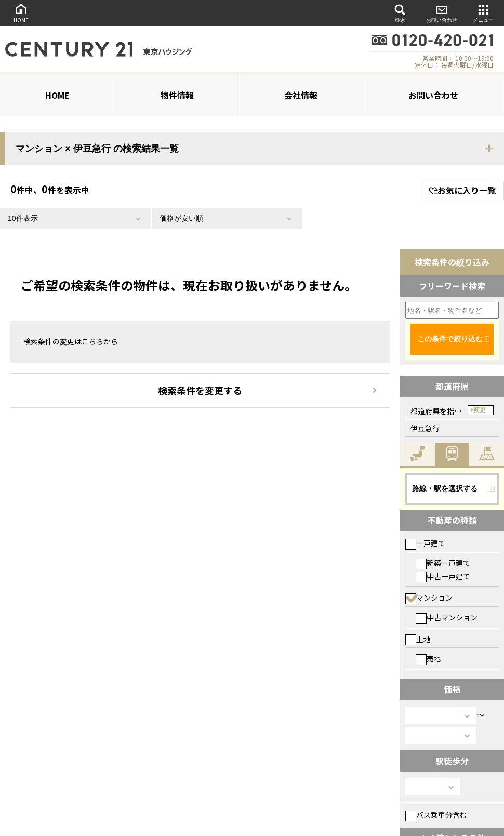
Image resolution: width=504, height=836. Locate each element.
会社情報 (301, 95)
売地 (428, 658)
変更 (480, 410)
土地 (418, 639)
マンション (429, 598)
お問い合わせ (442, 13)
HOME (21, 13)
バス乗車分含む (436, 815)
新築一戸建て (443, 563)
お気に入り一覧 (462, 190)
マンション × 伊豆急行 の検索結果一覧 (97, 149)
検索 (400, 13)
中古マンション (447, 617)
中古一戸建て (443, 576)
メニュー (483, 13)
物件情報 (177, 95)
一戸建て (425, 543)
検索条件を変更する (200, 390)
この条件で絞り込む (450, 339)
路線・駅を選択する (445, 488)
